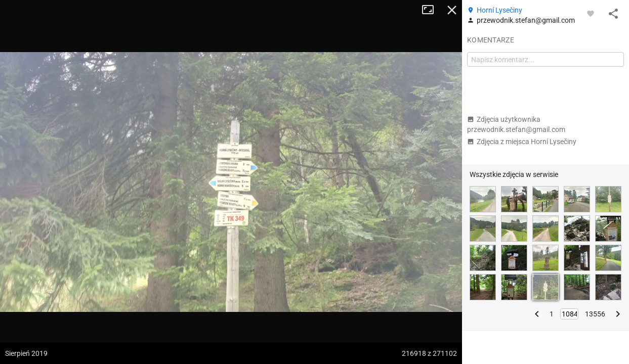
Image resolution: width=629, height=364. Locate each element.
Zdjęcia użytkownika (516, 124)
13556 (595, 314)
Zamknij (452, 10)
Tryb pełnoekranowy (432, 10)
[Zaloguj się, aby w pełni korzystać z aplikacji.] (591, 13)
